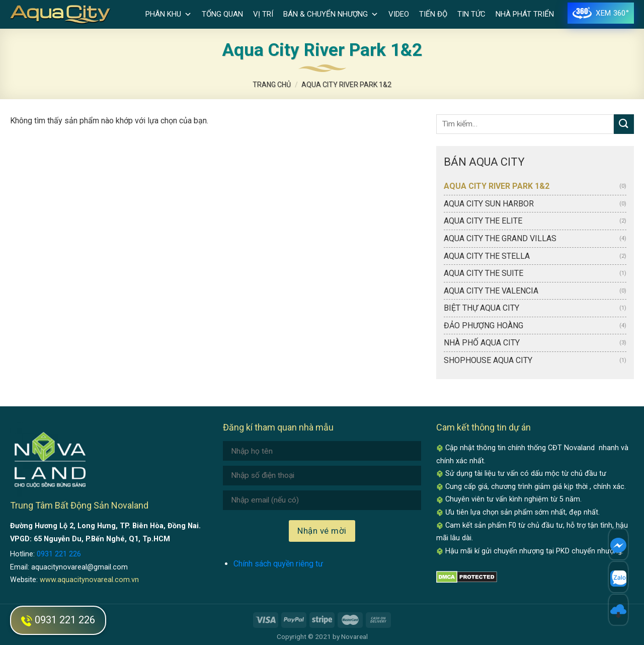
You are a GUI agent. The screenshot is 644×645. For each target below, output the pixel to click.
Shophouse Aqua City (488, 360)
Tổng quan (222, 14)
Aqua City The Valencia (491, 291)
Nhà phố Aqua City (482, 343)
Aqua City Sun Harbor (489, 204)
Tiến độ (433, 14)
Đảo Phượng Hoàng (484, 326)
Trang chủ (272, 85)
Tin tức (471, 14)
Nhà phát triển (525, 14)
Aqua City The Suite (484, 273)
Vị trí (263, 14)
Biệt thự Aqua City (481, 308)
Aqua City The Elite (483, 221)
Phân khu (169, 14)
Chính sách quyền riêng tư (278, 564)
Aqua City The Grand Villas (500, 238)
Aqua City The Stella (487, 256)
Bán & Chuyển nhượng (331, 14)
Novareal (354, 636)
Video (399, 14)
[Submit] (624, 124)
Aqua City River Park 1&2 (497, 186)
